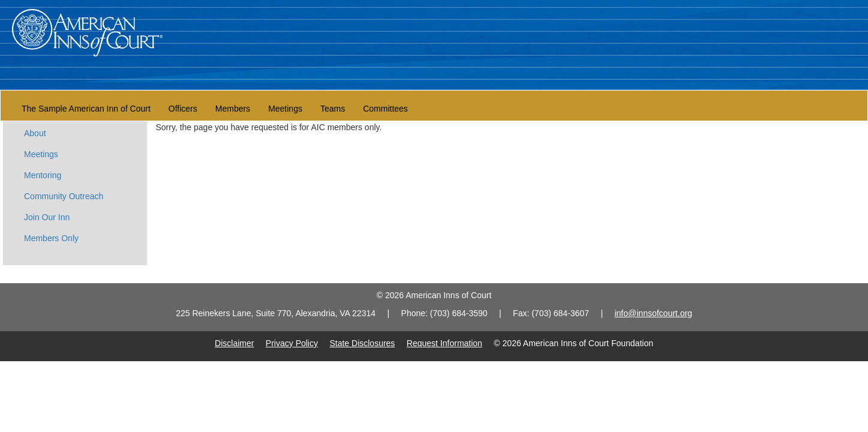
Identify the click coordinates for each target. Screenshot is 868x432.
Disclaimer (234, 343)
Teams (333, 109)
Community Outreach (64, 196)
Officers (183, 109)
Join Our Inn (47, 217)
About (35, 133)
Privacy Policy (292, 343)
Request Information (444, 343)
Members (233, 109)
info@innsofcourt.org (653, 313)
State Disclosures (362, 343)
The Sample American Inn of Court (86, 109)
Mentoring (43, 175)
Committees (385, 109)
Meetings (285, 109)
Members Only (51, 238)
